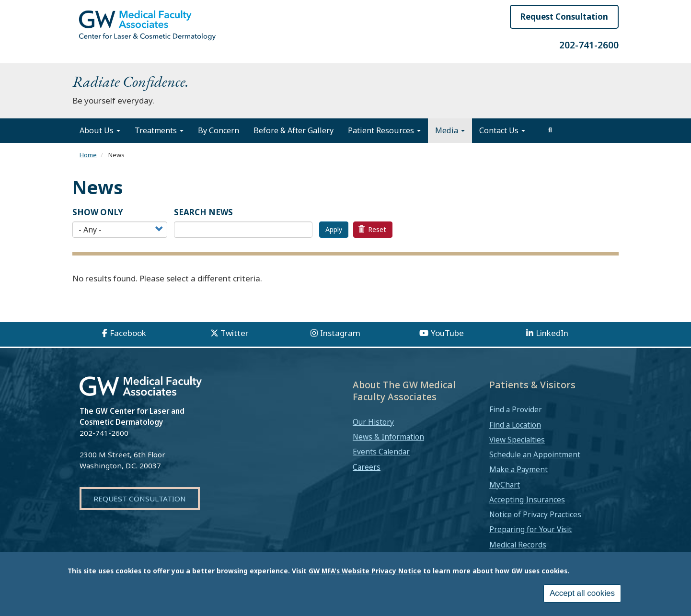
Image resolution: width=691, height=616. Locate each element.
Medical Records (518, 545)
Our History (373, 422)
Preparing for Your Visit (530, 529)
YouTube (447, 333)
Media (450, 130)
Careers (367, 467)
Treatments (159, 130)
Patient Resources (384, 130)
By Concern (219, 130)
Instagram (340, 333)
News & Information (388, 437)
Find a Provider (516, 409)
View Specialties (517, 440)
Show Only (98, 212)
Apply (334, 229)
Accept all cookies (582, 593)
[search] (550, 130)
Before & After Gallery (294, 130)
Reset (372, 229)
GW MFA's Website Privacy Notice (365, 571)
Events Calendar (381, 452)
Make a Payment (518, 469)
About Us (100, 130)
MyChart (505, 485)
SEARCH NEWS (203, 212)
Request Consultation (564, 17)
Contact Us (502, 130)
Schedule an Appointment (535, 454)
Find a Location (515, 425)
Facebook (128, 333)
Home (88, 155)
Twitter (235, 333)
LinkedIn (552, 333)
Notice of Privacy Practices (535, 514)
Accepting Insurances (527, 500)
